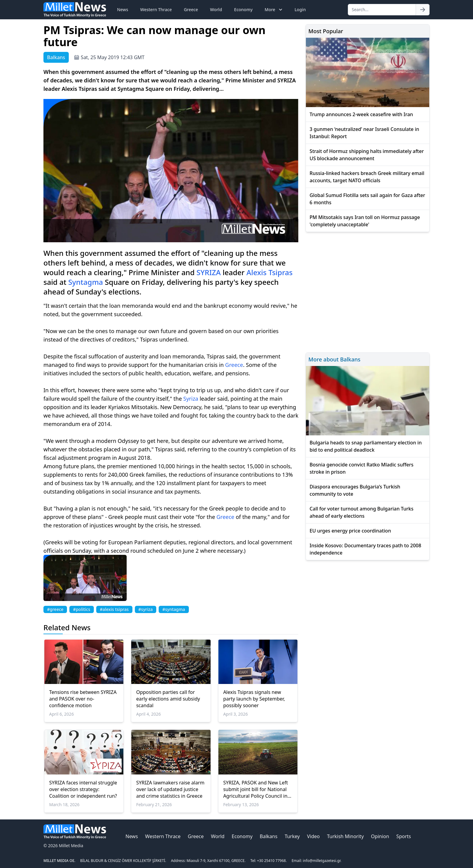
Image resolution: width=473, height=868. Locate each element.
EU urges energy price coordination (350, 531)
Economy (243, 10)
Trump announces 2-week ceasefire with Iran (361, 114)
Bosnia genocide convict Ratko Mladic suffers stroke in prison (361, 468)
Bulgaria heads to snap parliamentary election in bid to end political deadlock (366, 446)
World (216, 10)
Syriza (191, 399)
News (123, 10)
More (274, 10)
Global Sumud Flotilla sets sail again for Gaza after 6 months (367, 199)
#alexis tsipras (114, 609)
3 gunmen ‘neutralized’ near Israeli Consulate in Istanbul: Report (364, 133)
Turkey (292, 836)
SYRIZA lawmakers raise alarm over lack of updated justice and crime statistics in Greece (170, 789)
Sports (404, 836)
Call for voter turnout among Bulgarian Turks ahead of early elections (361, 512)
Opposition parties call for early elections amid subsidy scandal (168, 699)
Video (313, 836)
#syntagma (174, 609)
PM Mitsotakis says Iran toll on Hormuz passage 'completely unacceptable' (365, 221)
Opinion (380, 836)
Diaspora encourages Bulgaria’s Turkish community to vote (355, 490)
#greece (55, 609)
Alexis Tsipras (270, 272)
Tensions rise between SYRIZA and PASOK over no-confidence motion (83, 699)
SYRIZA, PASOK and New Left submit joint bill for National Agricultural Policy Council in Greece (256, 789)
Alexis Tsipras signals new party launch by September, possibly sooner (254, 699)
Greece (191, 10)
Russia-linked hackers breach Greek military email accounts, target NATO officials (367, 177)
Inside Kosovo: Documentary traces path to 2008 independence (365, 549)
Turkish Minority (345, 836)
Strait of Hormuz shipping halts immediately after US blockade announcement (367, 155)
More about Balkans (334, 359)
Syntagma (86, 282)
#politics (82, 609)
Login (300, 10)
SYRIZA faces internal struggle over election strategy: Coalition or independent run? (83, 789)
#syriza (146, 609)
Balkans (269, 836)
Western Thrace (156, 10)
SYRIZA (208, 272)
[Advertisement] (368, 291)
